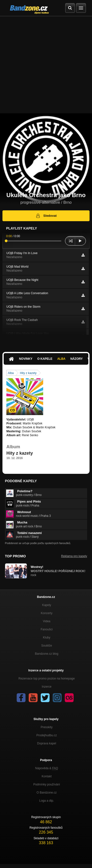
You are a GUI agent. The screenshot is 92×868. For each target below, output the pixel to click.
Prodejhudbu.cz (46, 735)
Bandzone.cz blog (46, 654)
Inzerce (46, 687)
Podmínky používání (47, 784)
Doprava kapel (46, 743)
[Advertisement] (46, 65)
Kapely (47, 605)
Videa (47, 621)
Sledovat (46, 216)
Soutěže (47, 646)
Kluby (47, 637)
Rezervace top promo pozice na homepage (46, 679)
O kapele (45, 359)
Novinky (26, 359)
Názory (77, 359)
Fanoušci (47, 629)
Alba (61, 359)
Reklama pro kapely (74, 556)
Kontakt (47, 776)
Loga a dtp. (47, 801)
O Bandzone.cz (47, 793)
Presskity (47, 727)
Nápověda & (46, 768)
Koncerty (46, 613)
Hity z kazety (28, 373)
